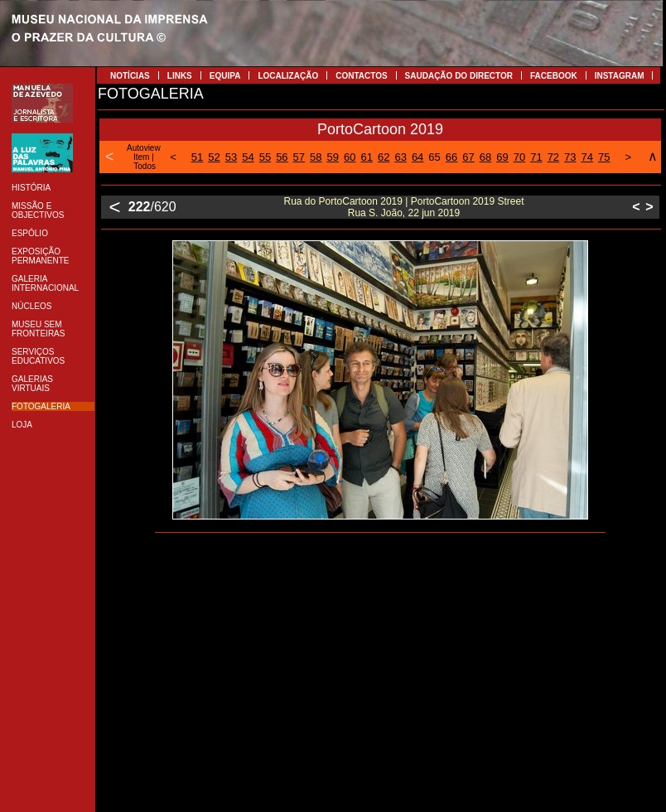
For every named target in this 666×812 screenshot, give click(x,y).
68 (485, 157)
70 (519, 157)
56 (282, 157)
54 (248, 157)
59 (333, 157)
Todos (145, 166)
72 (553, 157)
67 (468, 157)
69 (502, 157)
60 (350, 157)
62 (384, 157)
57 (299, 157)
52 (214, 157)
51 (197, 157)
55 (265, 157)
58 (316, 157)
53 (231, 157)
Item (141, 157)
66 (451, 157)
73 (570, 157)
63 (400, 157)
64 (417, 157)
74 (587, 157)
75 (604, 157)
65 (434, 157)
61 (366, 157)
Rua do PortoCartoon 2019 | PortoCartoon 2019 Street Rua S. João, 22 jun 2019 (404, 207)
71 (536, 157)
